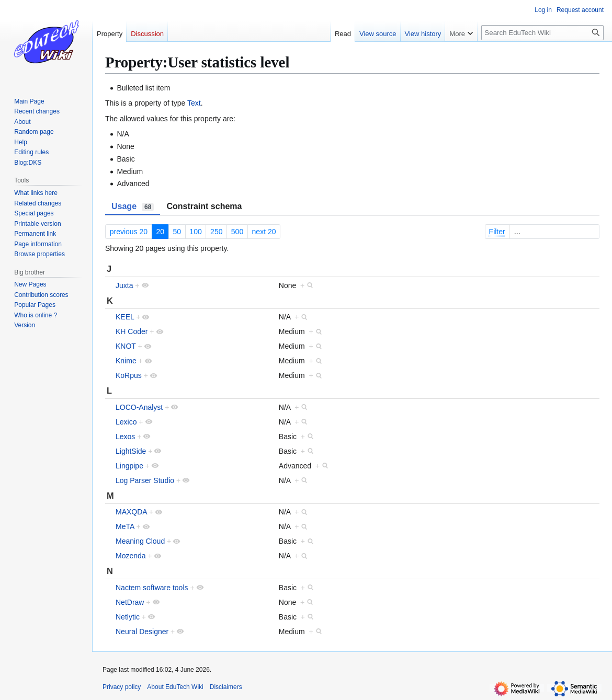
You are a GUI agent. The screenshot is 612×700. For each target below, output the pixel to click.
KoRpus (129, 375)
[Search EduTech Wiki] (542, 33)
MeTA (125, 526)
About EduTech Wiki (175, 687)
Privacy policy (122, 687)
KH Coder (132, 331)
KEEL (125, 317)
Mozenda (131, 556)
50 (177, 232)
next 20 (264, 232)
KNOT (126, 346)
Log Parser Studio (145, 480)
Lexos (125, 437)
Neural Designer (142, 632)
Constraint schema (204, 206)
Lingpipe (129, 466)
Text (194, 103)
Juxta (124, 285)
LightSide (131, 451)
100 (195, 232)
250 (216, 232)
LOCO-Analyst (139, 407)
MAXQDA (131, 512)
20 (160, 232)
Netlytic (128, 617)
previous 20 (129, 232)
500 (237, 232)
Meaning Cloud (140, 541)
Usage (133, 206)
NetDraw (130, 602)
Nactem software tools (152, 588)
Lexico (126, 422)
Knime (126, 361)
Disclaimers (226, 687)
